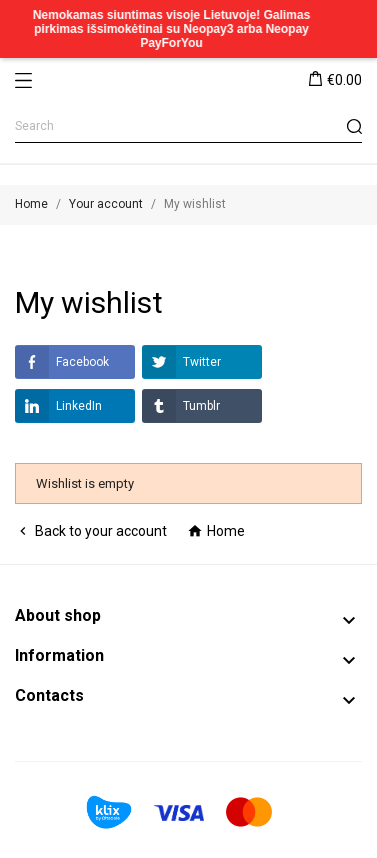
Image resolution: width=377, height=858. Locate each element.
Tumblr (181, 406)
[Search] (188, 126)
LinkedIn (58, 406)
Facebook (62, 362)
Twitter (181, 362)
